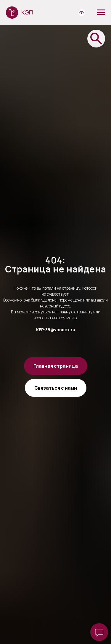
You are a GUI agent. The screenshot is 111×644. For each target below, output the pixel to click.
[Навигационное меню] (101, 12)
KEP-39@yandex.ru (56, 330)
